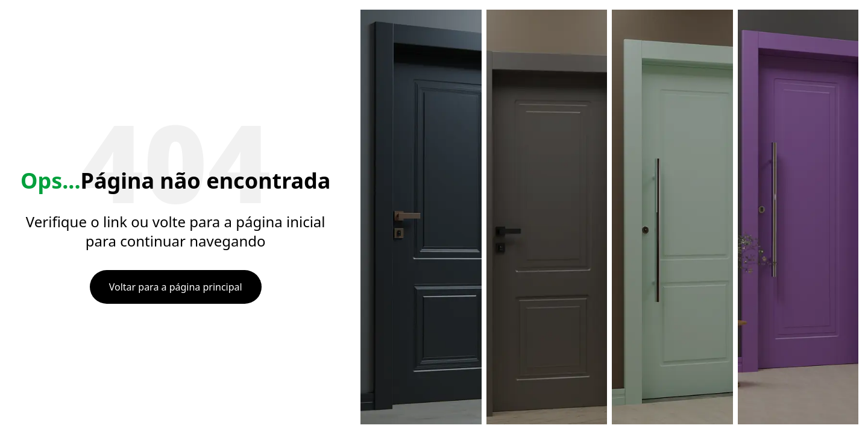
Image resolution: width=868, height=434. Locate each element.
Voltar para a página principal (176, 287)
